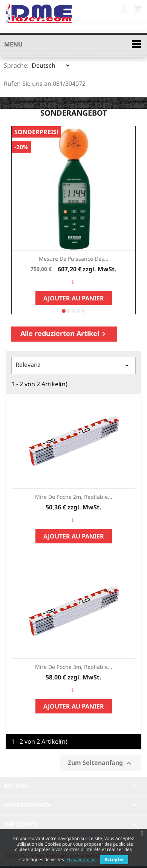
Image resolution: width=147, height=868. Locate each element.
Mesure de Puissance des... (74, 259)
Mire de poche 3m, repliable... (74, 667)
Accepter (114, 859)
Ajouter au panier (74, 298)
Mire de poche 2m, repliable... (74, 497)
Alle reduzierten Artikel (64, 334)
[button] (64, 311)
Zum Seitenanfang (101, 763)
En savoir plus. (81, 859)
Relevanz (73, 365)
